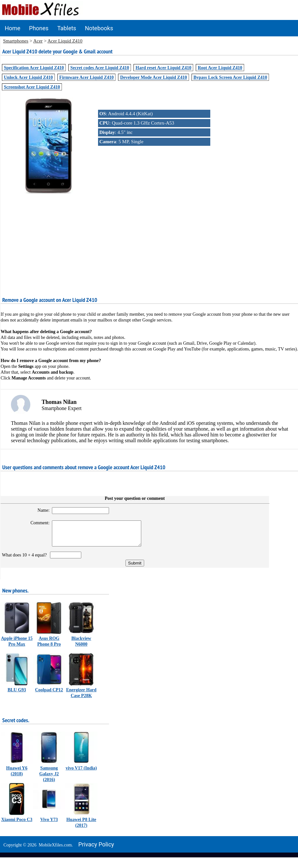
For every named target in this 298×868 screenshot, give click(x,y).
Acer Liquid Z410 (65, 41)
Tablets (67, 28)
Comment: (36, 523)
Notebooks (99, 28)
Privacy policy (96, 849)
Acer (38, 41)
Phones (39, 28)
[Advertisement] (149, 240)
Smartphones (16, 41)
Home (13, 28)
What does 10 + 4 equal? (25, 560)
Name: (40, 510)
